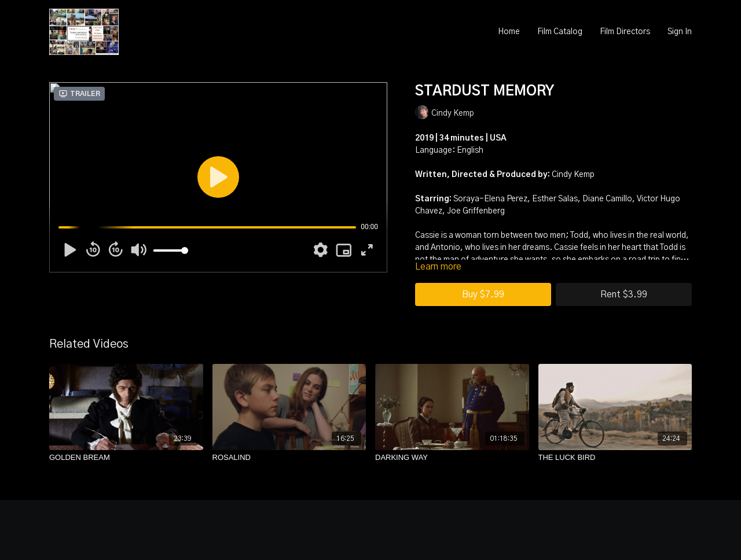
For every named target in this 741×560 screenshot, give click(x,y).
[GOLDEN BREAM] (126, 458)
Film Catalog (560, 32)
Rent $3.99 (624, 294)
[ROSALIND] (289, 458)
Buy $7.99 (483, 294)
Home (509, 32)
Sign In (680, 32)
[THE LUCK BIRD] (615, 458)
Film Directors (625, 32)
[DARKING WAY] (452, 458)
